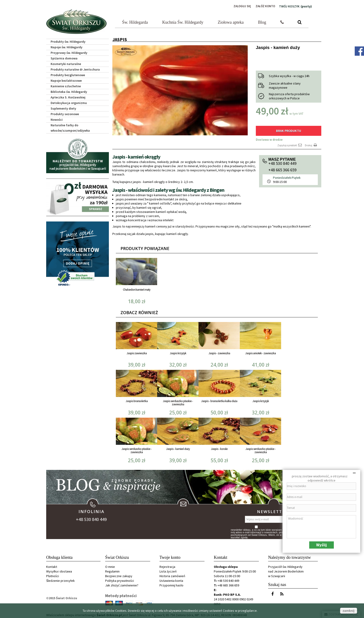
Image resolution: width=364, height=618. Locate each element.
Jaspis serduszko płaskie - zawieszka (178, 401)
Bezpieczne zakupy (119, 575)
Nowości (57, 119)
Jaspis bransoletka (137, 400)
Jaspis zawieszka (137, 352)
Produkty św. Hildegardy (68, 41)
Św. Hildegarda (135, 22)
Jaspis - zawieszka (219, 352)
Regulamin (112, 570)
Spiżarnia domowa (64, 58)
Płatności (53, 575)
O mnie (110, 565)
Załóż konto (265, 6)
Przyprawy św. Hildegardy (69, 52)
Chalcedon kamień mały (136, 288)
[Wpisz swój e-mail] (270, 518)
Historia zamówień (172, 575)
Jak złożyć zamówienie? (122, 584)
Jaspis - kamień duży (178, 447)
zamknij (349, 611)
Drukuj (311, 144)
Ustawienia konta (171, 579)
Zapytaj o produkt (290, 144)
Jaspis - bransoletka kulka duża (219, 400)
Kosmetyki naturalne (66, 63)
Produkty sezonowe (65, 113)
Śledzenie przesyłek (60, 579)
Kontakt (52, 565)
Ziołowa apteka (231, 22)
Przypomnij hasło (171, 584)
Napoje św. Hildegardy (67, 46)
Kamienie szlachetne (66, 85)
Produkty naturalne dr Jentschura (75, 69)
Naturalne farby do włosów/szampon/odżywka (70, 127)
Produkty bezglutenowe (68, 74)
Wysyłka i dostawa (59, 570)
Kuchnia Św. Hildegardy (183, 22)
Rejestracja (167, 565)
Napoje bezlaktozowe (66, 80)
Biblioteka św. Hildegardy (69, 91)
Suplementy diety (63, 108)
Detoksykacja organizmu (69, 102)
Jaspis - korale (219, 447)
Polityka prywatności (120, 579)
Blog (262, 22)
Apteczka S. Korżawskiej (68, 97)
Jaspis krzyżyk (178, 352)
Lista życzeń (168, 570)
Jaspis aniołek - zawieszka (260, 352)
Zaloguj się (240, 6)
